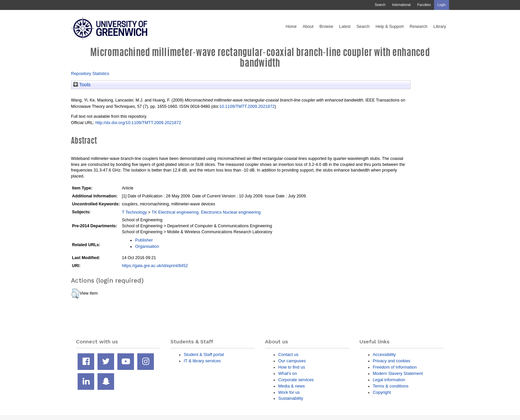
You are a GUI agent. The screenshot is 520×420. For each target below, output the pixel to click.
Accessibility (384, 354)
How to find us (292, 367)
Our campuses (292, 361)
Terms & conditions (391, 386)
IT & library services (202, 361)
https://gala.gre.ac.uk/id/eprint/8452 (155, 266)
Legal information (389, 380)
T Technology (134, 212)
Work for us (289, 392)
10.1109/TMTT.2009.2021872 (247, 106)
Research (419, 27)
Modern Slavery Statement (398, 373)
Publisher (144, 240)
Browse (326, 27)
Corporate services (296, 380)
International (401, 5)
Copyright (382, 392)
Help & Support (390, 27)
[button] (75, 294)
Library (440, 27)
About (308, 27)
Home (291, 27)
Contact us (288, 354)
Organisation (147, 246)
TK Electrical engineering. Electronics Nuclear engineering (206, 212)
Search (380, 5)
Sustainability (291, 398)
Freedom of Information (395, 367)
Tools (82, 85)
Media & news (292, 386)
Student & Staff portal (204, 354)
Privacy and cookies (391, 361)
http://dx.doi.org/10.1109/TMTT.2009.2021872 (138, 123)
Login (442, 5)
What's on (288, 373)
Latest (345, 27)
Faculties (424, 5)
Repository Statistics (90, 73)
